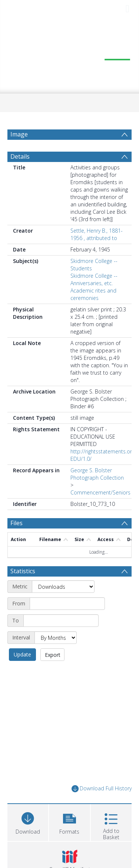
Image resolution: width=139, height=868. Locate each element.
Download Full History (102, 789)
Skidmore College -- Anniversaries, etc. (94, 279)
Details (20, 156)
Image (19, 134)
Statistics (23, 571)
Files (16, 523)
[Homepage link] (70, 56)
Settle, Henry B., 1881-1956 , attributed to (97, 234)
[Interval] (56, 638)
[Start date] (67, 604)
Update (22, 654)
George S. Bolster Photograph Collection (97, 474)
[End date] (61, 621)
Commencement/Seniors (100, 492)
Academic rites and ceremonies (93, 294)
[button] (69, 822)
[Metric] (63, 587)
